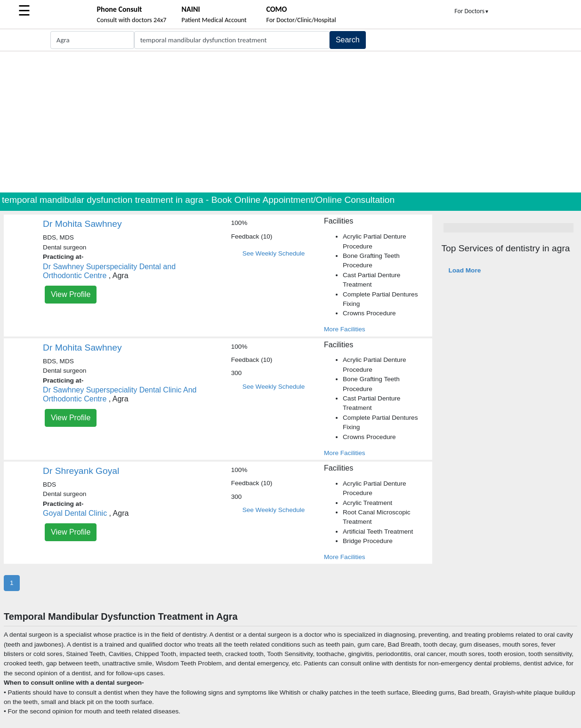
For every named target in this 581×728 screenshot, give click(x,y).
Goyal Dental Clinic (75, 513)
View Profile (71, 294)
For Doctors (472, 11)
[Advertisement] (290, 122)
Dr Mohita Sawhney (82, 224)
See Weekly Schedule (274, 253)
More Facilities (345, 329)
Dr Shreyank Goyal (81, 471)
